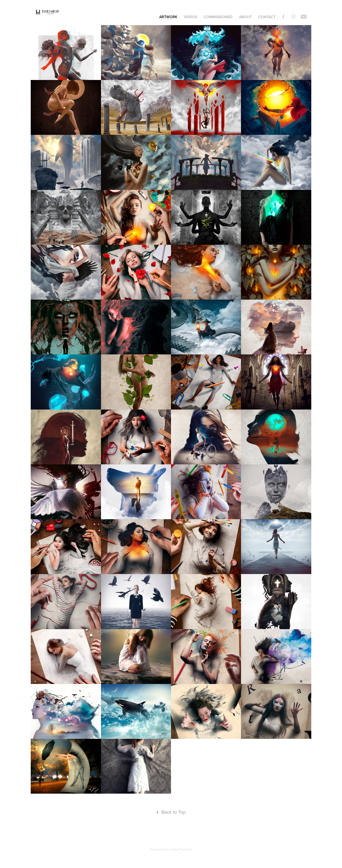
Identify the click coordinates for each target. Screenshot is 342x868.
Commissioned (218, 17)
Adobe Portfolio (180, 849)
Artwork (168, 17)
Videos (191, 17)
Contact (267, 17)
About (245, 17)
